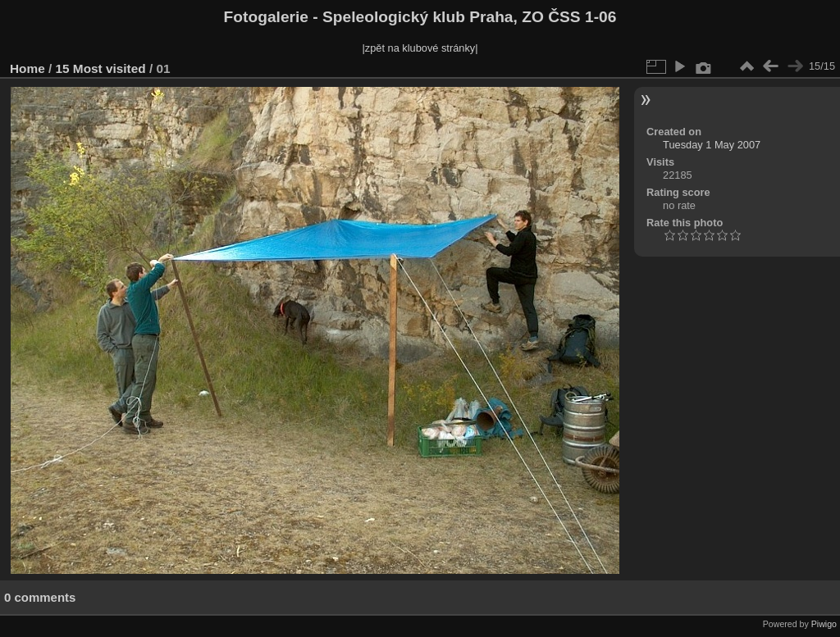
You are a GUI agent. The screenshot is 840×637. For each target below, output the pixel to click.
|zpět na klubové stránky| (420, 48)
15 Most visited (101, 68)
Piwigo (824, 624)
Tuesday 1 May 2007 (712, 145)
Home (27, 68)
